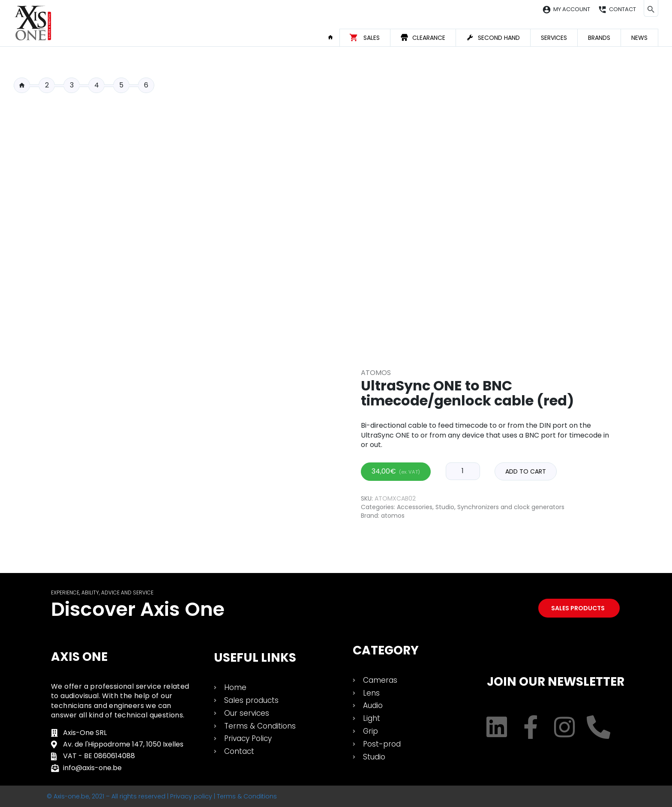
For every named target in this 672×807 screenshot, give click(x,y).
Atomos (376, 373)
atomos (393, 516)
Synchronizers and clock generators (511, 507)
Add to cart (526, 471)
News (639, 38)
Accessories (415, 507)
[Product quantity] (463, 471)
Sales (372, 38)
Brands (599, 38)
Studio (445, 507)
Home (333, 37)
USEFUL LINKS (255, 658)
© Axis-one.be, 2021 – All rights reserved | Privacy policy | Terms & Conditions (162, 796)
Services (554, 38)
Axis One (79, 657)
